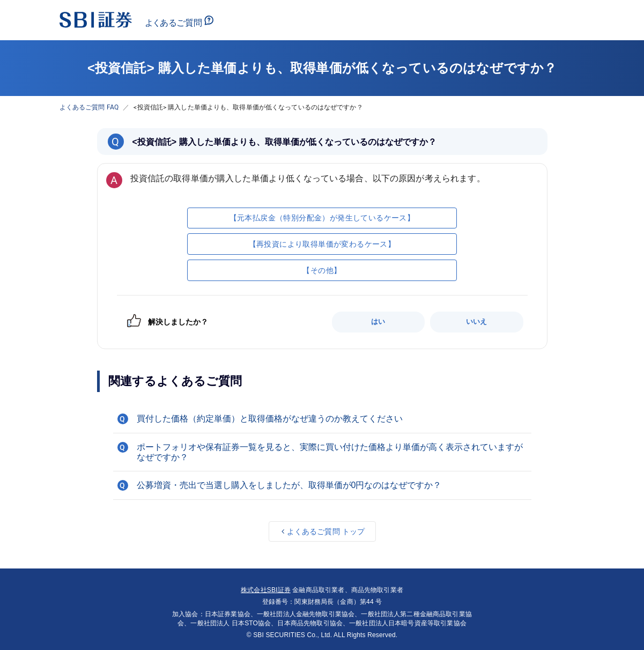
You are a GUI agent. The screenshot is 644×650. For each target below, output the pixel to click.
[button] (322, 419)
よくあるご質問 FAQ (89, 107)
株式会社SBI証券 (266, 590)
